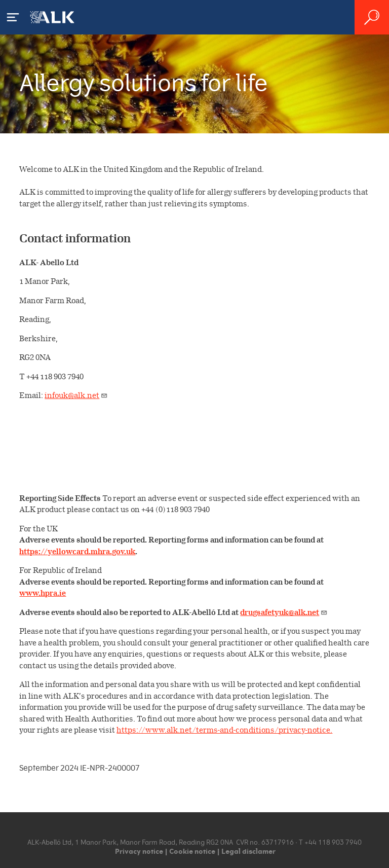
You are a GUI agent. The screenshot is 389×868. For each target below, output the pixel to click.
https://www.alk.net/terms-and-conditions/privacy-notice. (224, 730)
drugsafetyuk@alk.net (284, 612)
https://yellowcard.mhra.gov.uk (77, 551)
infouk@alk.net (76, 395)
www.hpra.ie (43, 593)
